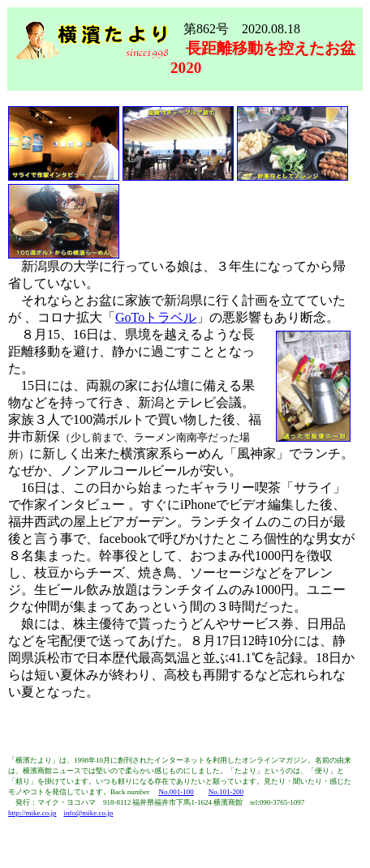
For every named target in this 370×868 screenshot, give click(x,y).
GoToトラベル (156, 317)
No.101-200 (226, 792)
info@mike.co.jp (89, 813)
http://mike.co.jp (32, 813)
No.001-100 (176, 792)
